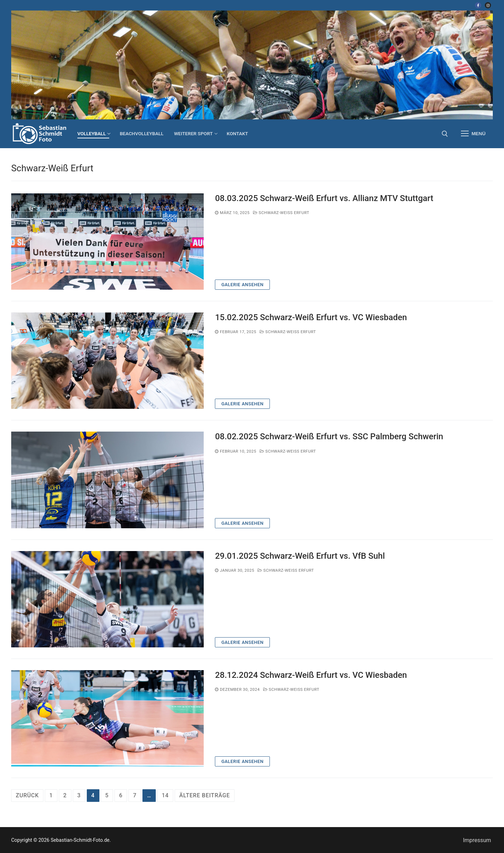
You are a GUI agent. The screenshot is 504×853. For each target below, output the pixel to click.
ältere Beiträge (205, 795)
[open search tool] (445, 134)
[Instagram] (488, 5)
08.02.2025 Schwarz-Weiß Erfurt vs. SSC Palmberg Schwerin (329, 436)
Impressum (477, 840)
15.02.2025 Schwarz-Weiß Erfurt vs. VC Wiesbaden (311, 317)
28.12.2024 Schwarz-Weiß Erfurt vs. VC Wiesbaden (311, 675)
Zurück (27, 795)
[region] (252, 65)
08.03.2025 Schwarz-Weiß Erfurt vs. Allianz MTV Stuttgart (324, 198)
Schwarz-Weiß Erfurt (281, 213)
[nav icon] (473, 134)
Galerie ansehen (242, 285)
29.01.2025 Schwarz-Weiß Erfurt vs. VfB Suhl (300, 556)
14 (165, 795)
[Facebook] (478, 5)
